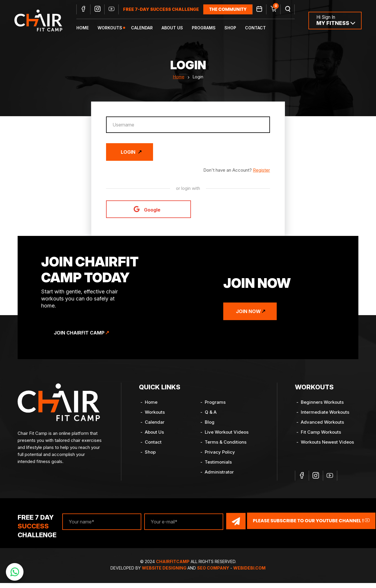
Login (128, 157)
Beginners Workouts (322, 407)
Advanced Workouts (322, 427)
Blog (210, 427)
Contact (258, 28)
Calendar (144, 28)
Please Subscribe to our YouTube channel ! (306, 526)
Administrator (219, 477)
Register (261, 175)
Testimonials (218, 467)
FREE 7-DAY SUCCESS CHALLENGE (163, 10)
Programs (206, 28)
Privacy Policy (220, 457)
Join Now (250, 316)
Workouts (112, 28)
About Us (175, 28)
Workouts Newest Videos (327, 447)
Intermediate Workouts (325, 417)
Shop (233, 28)
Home (85, 28)
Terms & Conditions (226, 447)
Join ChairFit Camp (81, 338)
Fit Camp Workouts (321, 437)
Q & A (211, 417)
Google (147, 214)
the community (230, 10)
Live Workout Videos (227, 437)
